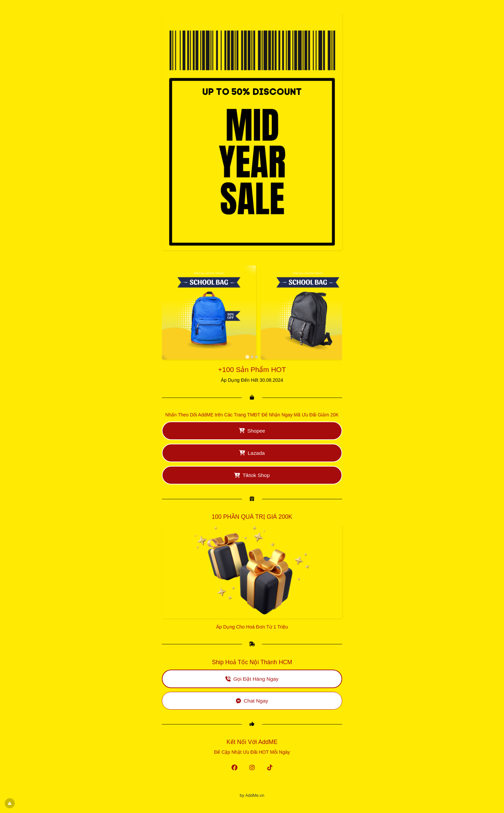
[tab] (247, 357)
